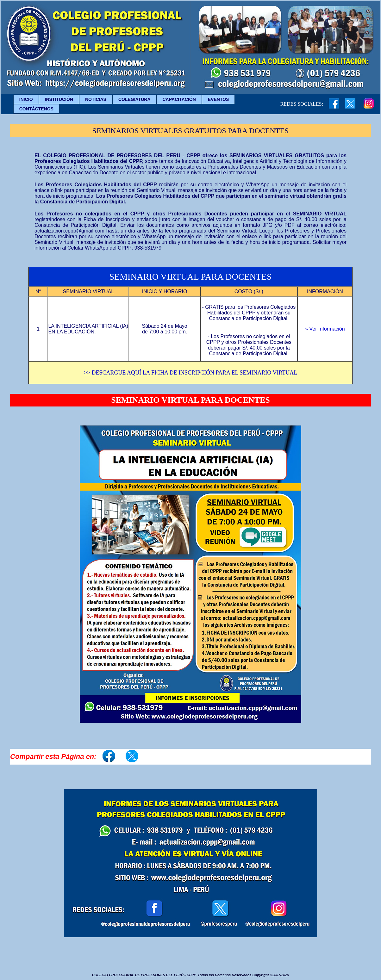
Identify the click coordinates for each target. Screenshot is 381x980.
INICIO (26, 99)
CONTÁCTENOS (36, 109)
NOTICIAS (96, 99)
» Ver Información (325, 329)
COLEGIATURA (134, 99)
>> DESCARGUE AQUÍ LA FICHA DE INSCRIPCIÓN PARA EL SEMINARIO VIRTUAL (191, 373)
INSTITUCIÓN (59, 99)
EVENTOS (219, 99)
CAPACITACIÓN (179, 99)
